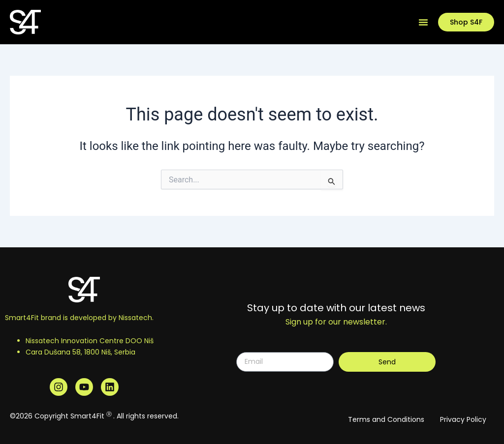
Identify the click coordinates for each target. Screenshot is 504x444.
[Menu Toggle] (423, 22)
